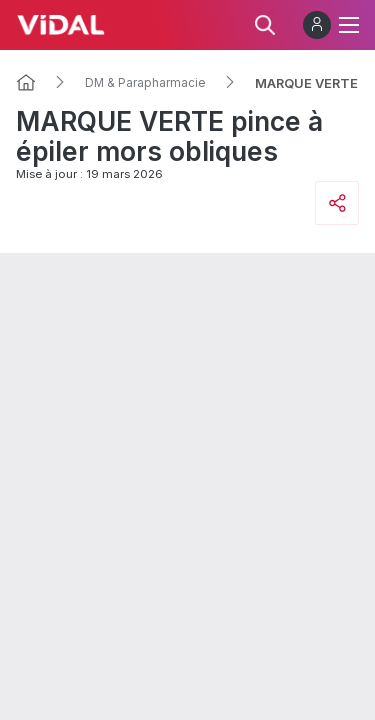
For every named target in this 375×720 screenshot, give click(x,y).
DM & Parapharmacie (145, 83)
